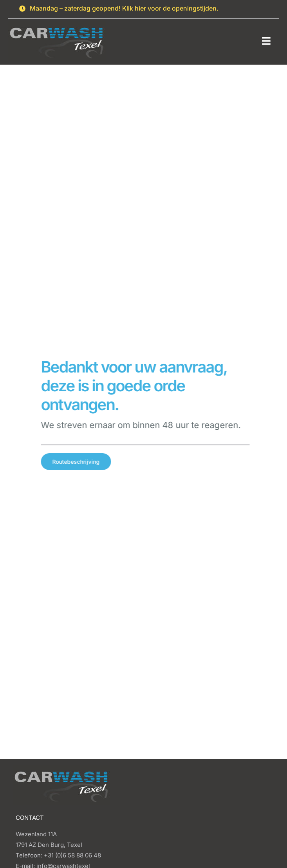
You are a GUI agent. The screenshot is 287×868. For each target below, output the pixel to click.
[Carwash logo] (57, 24)
